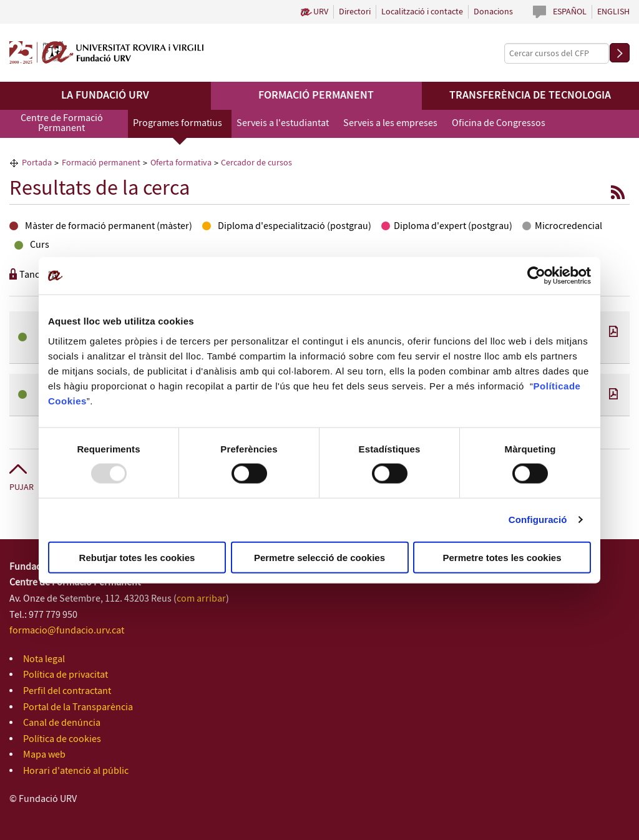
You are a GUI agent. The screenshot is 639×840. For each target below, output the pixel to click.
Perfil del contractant (67, 691)
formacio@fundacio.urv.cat (67, 631)
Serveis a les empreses (390, 123)
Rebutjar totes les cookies (137, 557)
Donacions (493, 12)
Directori (355, 12)
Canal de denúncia (62, 723)
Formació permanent (316, 95)
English (613, 12)
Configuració (538, 520)
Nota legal (44, 659)
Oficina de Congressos (499, 123)
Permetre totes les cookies (502, 557)
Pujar (22, 487)
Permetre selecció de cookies (319, 557)
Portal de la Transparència (78, 707)
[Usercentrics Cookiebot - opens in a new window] (536, 276)
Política (551, 385)
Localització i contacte (422, 12)
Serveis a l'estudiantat (283, 123)
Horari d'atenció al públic (76, 771)
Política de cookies (62, 739)
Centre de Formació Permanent (62, 123)
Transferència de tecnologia (530, 95)
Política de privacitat (66, 675)
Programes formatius (178, 123)
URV (321, 12)
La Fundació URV (105, 95)
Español (570, 12)
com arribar (201, 599)
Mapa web (44, 755)
